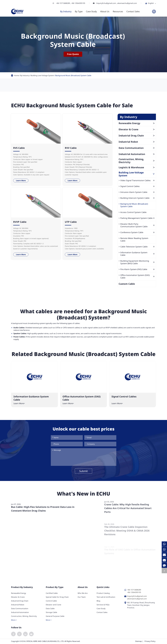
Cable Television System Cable (138, 247)
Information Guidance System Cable (138, 254)
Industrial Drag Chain (137, 135)
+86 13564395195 (78, 3)
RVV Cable (71, 148)
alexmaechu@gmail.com (127, 3)
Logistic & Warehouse (137, 167)
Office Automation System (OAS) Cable (138, 276)
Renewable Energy (137, 123)
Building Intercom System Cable (138, 198)
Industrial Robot (137, 142)
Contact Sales (133, 11)
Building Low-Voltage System (42, 75)
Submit (83, 471)
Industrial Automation (137, 154)
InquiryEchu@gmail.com (106, 3)
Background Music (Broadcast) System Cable (73, 75)
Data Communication (137, 148)
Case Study (91, 11)
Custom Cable (127, 284)
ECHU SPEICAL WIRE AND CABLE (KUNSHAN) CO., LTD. (43, 642)
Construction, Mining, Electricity (137, 161)
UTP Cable (71, 222)
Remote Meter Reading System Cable (134, 239)
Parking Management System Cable (138, 218)
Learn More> (19, 403)
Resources (118, 11)
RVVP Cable (20, 222)
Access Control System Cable (133, 212)
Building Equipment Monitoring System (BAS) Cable (138, 262)
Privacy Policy (150, 642)
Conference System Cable (138, 232)
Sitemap (138, 642)
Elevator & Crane (137, 129)
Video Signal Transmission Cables (138, 180)
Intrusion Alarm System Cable (138, 192)
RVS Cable (19, 148)
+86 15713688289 (63, 3)
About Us (105, 11)
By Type (79, 11)
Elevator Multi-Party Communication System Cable (138, 225)
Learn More (21, 181)
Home (17, 75)
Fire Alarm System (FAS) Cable (138, 269)
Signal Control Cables (138, 186)
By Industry (66, 11)
